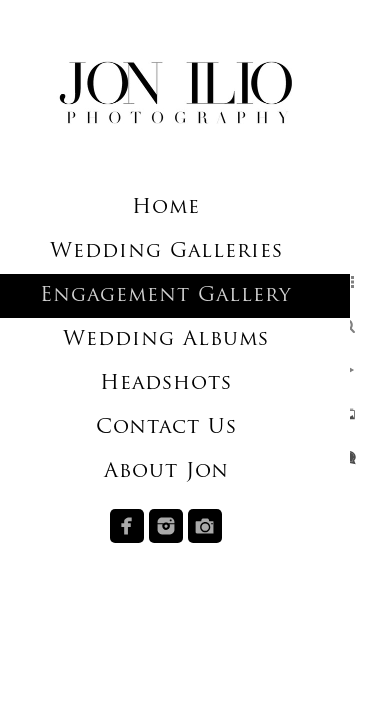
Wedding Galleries (166, 252)
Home (166, 208)
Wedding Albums (166, 340)
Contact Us (166, 428)
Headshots (166, 384)
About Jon (166, 472)
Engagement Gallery (166, 296)
